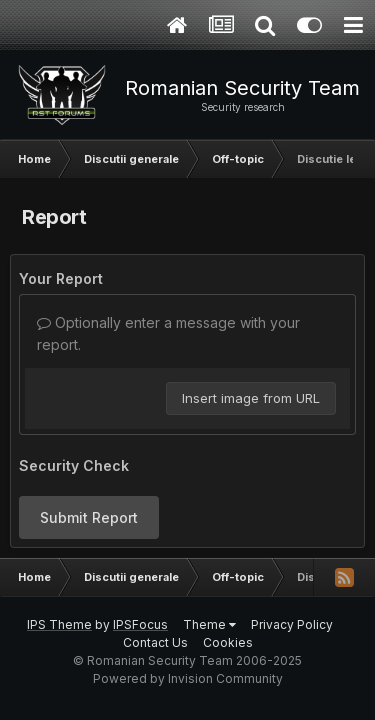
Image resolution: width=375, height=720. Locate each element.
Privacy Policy (292, 624)
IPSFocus (140, 624)
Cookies (228, 642)
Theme (209, 624)
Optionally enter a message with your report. (168, 333)
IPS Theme (59, 624)
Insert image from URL (251, 398)
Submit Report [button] (89, 517)
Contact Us (155, 642)
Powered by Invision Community (188, 678)
